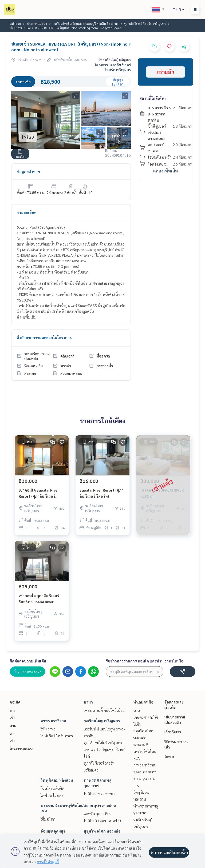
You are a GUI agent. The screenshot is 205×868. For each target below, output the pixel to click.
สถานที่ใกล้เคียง (153, 98)
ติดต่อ (169, 757)
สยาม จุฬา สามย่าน (100, 805)
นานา (88, 702)
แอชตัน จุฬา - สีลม (98, 814)
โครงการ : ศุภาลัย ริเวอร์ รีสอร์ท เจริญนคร (113, 67)
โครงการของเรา (22, 749)
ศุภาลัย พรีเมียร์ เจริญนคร (103, 742)
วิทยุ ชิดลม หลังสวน (57, 780)
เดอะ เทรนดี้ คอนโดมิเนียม (104, 710)
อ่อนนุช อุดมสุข (53, 831)
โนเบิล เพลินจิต (52, 788)
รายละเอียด (27, 212)
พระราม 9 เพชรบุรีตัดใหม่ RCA (145, 751)
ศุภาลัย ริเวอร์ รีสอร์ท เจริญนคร (145, 23)
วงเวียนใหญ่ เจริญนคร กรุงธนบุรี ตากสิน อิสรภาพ (86, 23)
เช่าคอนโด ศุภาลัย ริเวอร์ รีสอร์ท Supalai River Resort (39, 599)
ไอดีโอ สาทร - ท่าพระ (100, 794)
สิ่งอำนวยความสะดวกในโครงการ (44, 337)
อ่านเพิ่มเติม (27, 317)
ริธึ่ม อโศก (48, 819)
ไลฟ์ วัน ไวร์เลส (52, 795)
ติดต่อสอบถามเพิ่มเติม (28, 661)
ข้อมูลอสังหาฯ (28, 171)
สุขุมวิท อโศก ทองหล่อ (102, 831)
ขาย (13, 710)
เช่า (12, 717)
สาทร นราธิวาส (53, 721)
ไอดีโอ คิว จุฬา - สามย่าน (102, 821)
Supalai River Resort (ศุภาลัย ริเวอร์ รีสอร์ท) (102, 493)
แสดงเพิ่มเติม (165, 171)
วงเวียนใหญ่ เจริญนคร (102, 721)
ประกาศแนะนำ (37, 23)
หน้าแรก (15, 23)
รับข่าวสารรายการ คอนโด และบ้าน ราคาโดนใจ (145, 661)
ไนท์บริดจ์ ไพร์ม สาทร (57, 736)
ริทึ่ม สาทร (48, 729)
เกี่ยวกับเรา (173, 732)
